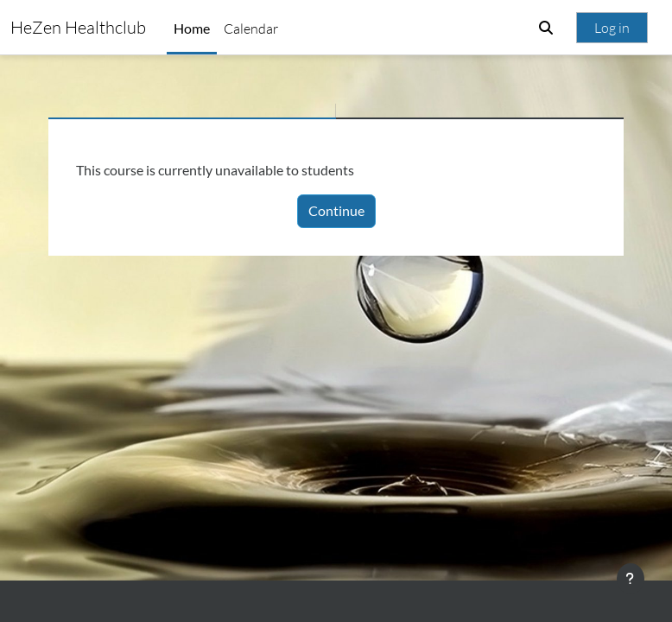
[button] (546, 28)
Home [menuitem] (192, 28)
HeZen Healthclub (78, 27)
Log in (612, 28)
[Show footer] (631, 579)
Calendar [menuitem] (251, 29)
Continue (336, 210)
